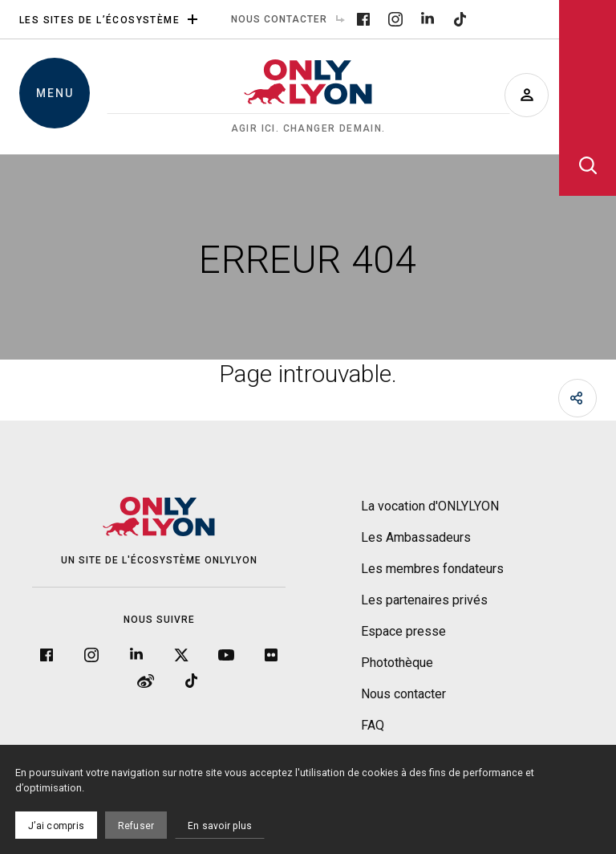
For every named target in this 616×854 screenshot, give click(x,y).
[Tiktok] (460, 18)
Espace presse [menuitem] (403, 631)
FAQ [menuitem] (373, 725)
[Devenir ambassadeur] (527, 95)
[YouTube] (226, 654)
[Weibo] (146, 679)
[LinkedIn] (428, 18)
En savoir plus (220, 826)
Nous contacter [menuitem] (292, 19)
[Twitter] (181, 654)
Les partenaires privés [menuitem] (424, 600)
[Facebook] (363, 18)
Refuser (136, 826)
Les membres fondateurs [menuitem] (432, 569)
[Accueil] (308, 97)
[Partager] (577, 398)
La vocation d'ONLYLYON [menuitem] (430, 506)
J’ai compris (56, 826)
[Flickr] (271, 654)
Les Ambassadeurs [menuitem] (416, 537)
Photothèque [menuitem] (397, 663)
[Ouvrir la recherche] (588, 98)
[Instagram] (395, 18)
